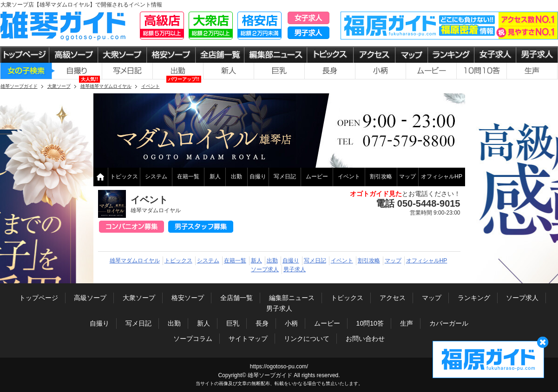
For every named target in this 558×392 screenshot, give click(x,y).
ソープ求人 (265, 269)
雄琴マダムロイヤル (135, 261)
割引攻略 (381, 176)
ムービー (317, 176)
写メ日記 (285, 176)
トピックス (124, 176)
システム (156, 176)
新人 (215, 176)
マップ (407, 176)
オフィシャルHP (442, 176)
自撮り (258, 176)
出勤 (236, 176)
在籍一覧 (188, 176)
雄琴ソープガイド (270, 375)
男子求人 (295, 269)
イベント (349, 176)
